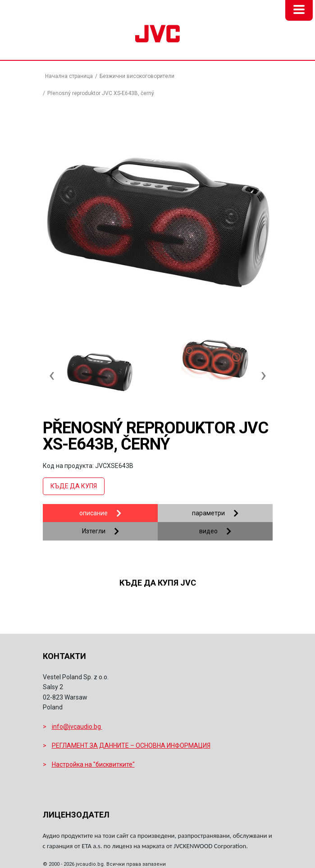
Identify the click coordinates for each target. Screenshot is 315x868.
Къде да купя (74, 486)
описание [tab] (94, 513)
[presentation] (52, 370)
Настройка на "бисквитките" (93, 764)
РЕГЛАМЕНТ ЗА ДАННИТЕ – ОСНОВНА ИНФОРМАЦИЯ (131, 745)
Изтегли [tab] (94, 531)
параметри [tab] (208, 513)
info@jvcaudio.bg (77, 727)
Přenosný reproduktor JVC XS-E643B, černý (101, 93)
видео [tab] (208, 531)
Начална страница (69, 76)
